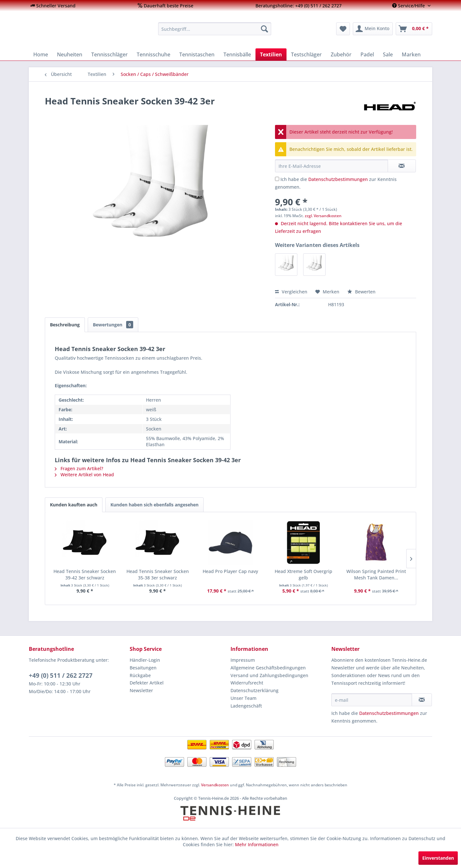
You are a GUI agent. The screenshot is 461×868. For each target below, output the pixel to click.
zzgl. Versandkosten (323, 216)
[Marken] (411, 54)
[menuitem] (53, 6)
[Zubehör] (341, 54)
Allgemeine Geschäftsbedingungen (268, 668)
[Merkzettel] (343, 29)
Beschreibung (65, 325)
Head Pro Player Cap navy (230, 571)
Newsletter (141, 690)
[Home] (41, 54)
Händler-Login (145, 660)
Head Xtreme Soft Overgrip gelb (303, 574)
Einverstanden (438, 858)
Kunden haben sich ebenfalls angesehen (154, 505)
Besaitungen (143, 668)
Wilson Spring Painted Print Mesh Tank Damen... (376, 574)
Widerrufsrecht (247, 683)
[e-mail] (372, 700)
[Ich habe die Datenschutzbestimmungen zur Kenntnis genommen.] (277, 179)
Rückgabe (140, 675)
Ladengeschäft (246, 706)
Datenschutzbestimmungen (338, 179)
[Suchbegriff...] (215, 29)
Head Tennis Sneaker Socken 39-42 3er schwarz (85, 574)
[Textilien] (271, 54)
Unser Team (243, 698)
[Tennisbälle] (237, 54)
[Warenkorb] (414, 29)
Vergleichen (291, 292)
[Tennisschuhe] (154, 54)
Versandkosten (215, 785)
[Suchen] (264, 29)
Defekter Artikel (147, 683)
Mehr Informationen (257, 844)
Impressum (243, 660)
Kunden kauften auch (74, 505)
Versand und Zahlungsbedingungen (269, 675)
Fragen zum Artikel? (79, 468)
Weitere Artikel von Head (84, 475)
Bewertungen (113, 325)
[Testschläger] (306, 54)
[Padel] (367, 54)
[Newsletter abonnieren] (422, 700)
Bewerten (361, 292)
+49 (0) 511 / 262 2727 (61, 676)
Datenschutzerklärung (255, 690)
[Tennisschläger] (109, 54)
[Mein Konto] (373, 29)
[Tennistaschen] (197, 54)
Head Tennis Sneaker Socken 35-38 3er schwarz (158, 574)
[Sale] (388, 54)
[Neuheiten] (70, 54)
